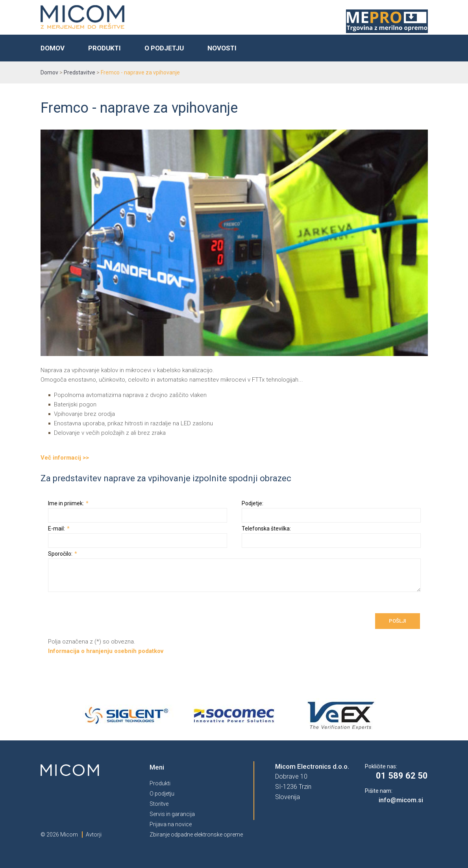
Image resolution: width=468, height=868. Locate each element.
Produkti (105, 48)
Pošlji (398, 621)
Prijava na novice (171, 824)
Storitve (159, 804)
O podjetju (164, 48)
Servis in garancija (172, 814)
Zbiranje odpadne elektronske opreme (196, 835)
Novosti (222, 48)
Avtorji (94, 835)
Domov (53, 48)
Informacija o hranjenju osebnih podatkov (106, 651)
